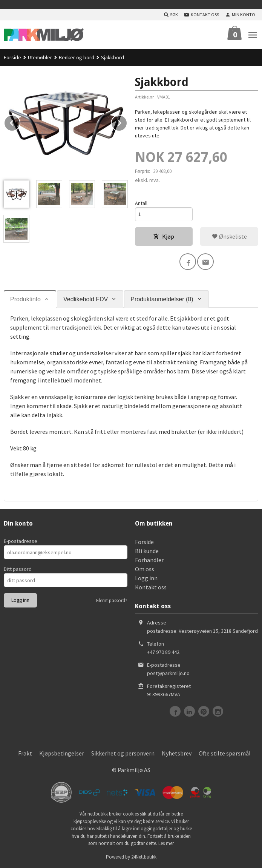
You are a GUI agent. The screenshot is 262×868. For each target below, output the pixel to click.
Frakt (25, 753)
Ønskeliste (229, 236)
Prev (20, 122)
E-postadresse (21, 541)
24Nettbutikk (144, 857)
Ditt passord (18, 569)
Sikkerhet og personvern (123, 753)
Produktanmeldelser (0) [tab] (162, 299)
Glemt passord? (112, 601)
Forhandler (149, 560)
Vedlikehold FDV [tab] (86, 299)
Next (127, 122)
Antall (141, 203)
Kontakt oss (151, 587)
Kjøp (164, 236)
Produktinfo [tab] (25, 299)
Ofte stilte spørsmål (225, 753)
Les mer (166, 843)
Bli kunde (147, 551)
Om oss (145, 569)
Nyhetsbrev (177, 753)
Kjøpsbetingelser (62, 753)
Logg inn (146, 578)
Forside (12, 57)
